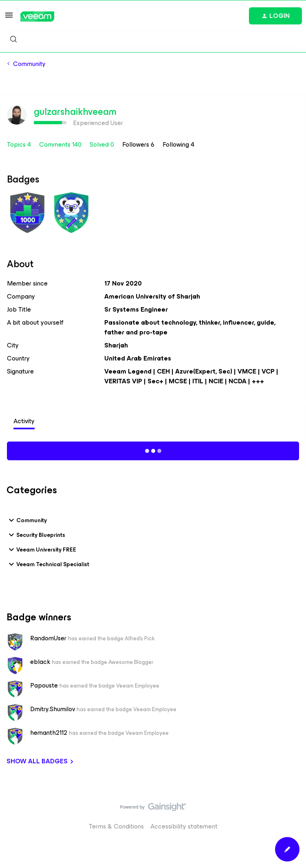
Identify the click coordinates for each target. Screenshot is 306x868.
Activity (24, 421)
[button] (9, 18)
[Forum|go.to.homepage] (37, 16)
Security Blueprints (36, 535)
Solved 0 (103, 144)
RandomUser (48, 638)
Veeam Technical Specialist (48, 564)
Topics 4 (20, 144)
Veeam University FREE (41, 549)
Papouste (44, 686)
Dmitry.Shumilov (53, 709)
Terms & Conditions (116, 826)
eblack (40, 662)
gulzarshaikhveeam (75, 112)
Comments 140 (61, 144)
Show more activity (153, 450)
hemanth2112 (49, 733)
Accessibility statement (184, 826)
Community (29, 64)
